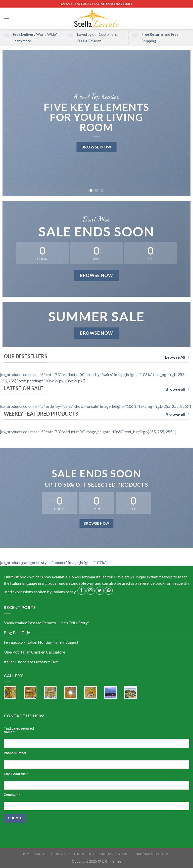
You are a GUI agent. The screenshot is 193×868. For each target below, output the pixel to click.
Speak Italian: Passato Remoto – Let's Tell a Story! (46, 623)
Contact (164, 854)
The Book (57, 854)
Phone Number (15, 753)
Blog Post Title (17, 632)
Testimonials (141, 854)
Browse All (177, 357)
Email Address (16, 774)
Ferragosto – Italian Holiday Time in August (41, 642)
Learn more (22, 41)
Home (27, 854)
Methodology (82, 854)
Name (9, 732)
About (40, 854)
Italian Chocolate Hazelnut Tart (31, 662)
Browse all (177, 389)
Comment (12, 795)
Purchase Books (112, 854)
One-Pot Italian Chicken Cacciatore (34, 652)
